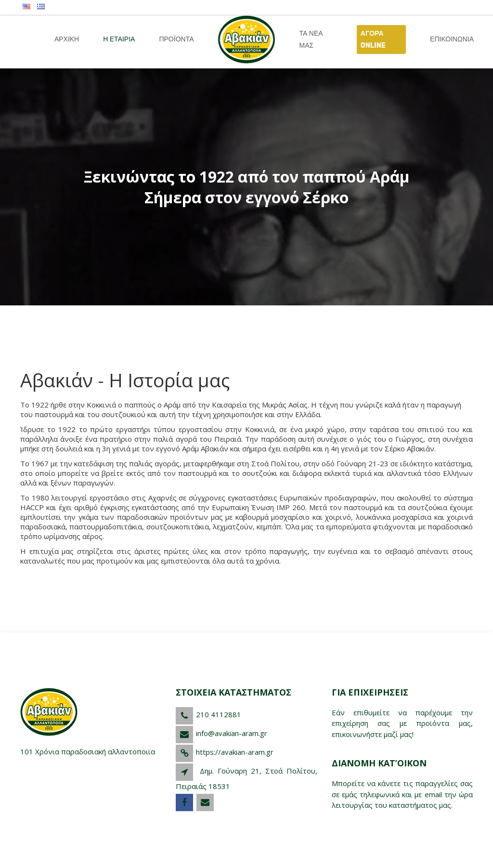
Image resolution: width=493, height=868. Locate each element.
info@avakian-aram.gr (232, 733)
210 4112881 (219, 714)
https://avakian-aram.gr (235, 752)
